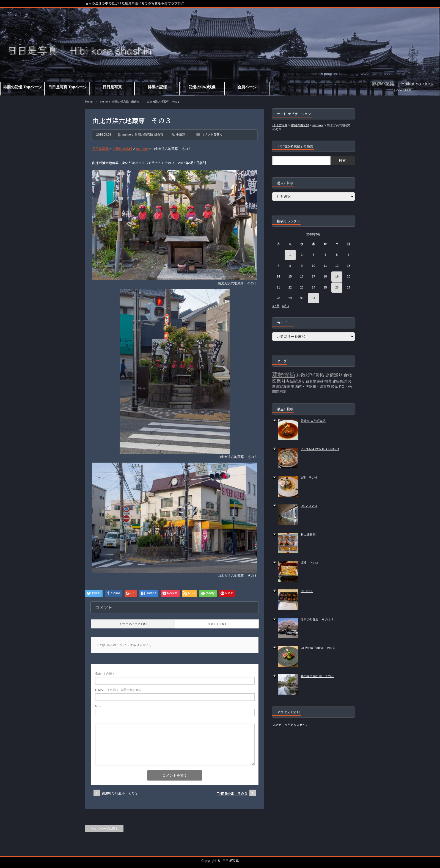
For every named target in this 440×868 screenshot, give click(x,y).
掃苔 (328, 381)
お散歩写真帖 (310, 375)
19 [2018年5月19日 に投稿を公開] (337, 276)
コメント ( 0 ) (217, 624)
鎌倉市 (135, 102)
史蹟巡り (182, 134)
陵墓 (335, 387)
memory (105, 102)
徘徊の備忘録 (120, 102)
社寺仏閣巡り (293, 381)
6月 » (285, 306)
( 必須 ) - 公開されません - (119, 690)
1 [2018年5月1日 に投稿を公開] (290, 255)
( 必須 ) (104, 674)
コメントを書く (212, 134)
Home (89, 102)
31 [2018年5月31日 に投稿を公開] (313, 298)
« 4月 (276, 306)
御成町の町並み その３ (120, 793)
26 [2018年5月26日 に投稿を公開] (337, 287)
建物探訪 (284, 375)
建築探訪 (340, 381)
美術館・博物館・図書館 (311, 387)
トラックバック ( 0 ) (133, 624)
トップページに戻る (104, 829)
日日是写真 (230, 861)
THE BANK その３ (232, 793)
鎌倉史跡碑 (315, 381)
